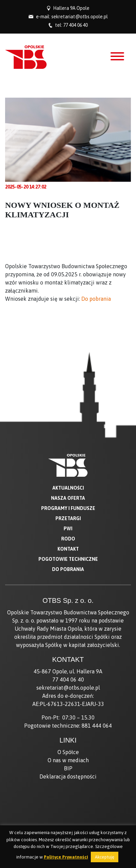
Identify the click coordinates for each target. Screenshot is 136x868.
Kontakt (68, 549)
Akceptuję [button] (105, 857)
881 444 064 (97, 726)
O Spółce (68, 752)
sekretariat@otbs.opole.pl (80, 17)
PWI (68, 529)
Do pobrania (96, 299)
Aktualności (68, 488)
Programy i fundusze (68, 508)
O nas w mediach (68, 760)
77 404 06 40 (75, 25)
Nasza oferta (68, 498)
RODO (68, 539)
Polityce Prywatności (66, 857)
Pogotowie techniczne (68, 559)
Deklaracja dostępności (68, 776)
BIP (68, 768)
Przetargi (68, 518)
